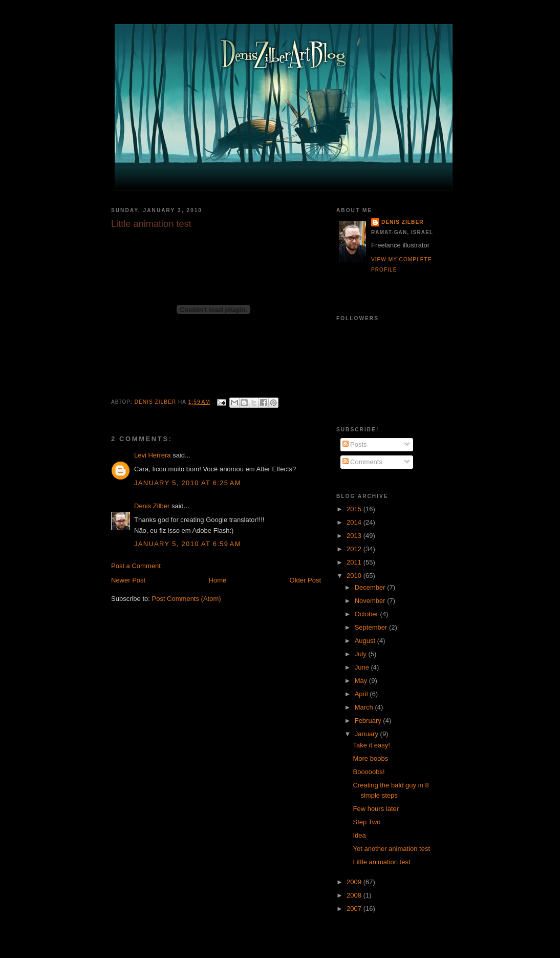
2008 (355, 895)
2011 (355, 562)
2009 (355, 882)
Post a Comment (136, 566)
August (366, 641)
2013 (355, 536)
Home (218, 580)
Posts (355, 444)
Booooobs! (369, 772)
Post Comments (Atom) (187, 599)
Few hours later (376, 809)
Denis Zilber (152, 506)
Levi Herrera (153, 455)
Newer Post (128, 580)
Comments (362, 462)
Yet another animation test (391, 849)
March (365, 707)
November (371, 601)
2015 (355, 509)
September (372, 627)
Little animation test (381, 862)
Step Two (367, 822)
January (368, 734)
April (362, 694)
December (371, 587)
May (362, 681)
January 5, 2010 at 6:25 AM (188, 483)
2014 (355, 522)
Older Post (305, 580)
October (368, 614)
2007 (355, 909)
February (369, 721)
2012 (355, 549)
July (362, 654)
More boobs (370, 758)
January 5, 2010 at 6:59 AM (188, 544)
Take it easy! (371, 745)
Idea (359, 835)
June (363, 667)
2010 (355, 576)
